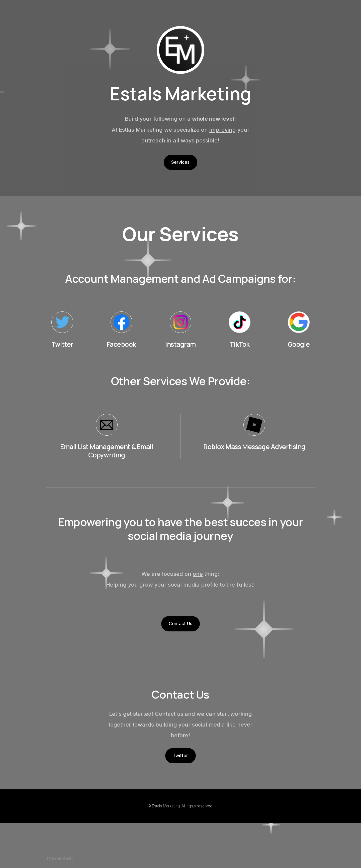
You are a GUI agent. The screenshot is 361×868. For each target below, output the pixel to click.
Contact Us (180, 624)
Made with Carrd (60, 858)
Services (180, 162)
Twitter (180, 755)
